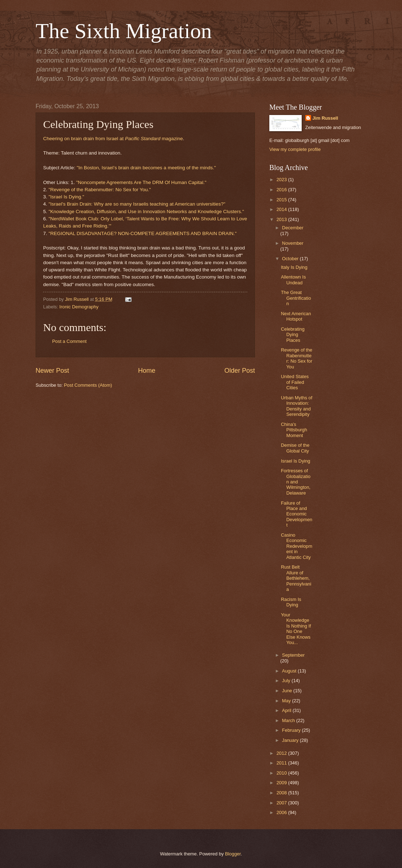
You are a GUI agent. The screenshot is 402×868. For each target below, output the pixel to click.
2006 (282, 812)
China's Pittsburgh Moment (294, 430)
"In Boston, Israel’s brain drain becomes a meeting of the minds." (146, 168)
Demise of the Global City (295, 448)
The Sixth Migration (124, 31)
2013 (282, 219)
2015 (282, 200)
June (288, 691)
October (291, 259)
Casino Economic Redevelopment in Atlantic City (296, 546)
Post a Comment (69, 341)
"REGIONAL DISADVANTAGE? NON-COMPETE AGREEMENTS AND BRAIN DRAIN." (143, 233)
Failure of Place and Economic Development (296, 514)
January (291, 740)
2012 (282, 753)
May (287, 701)
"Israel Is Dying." (66, 197)
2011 (282, 763)
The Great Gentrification (296, 298)
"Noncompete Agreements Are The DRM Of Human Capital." (141, 182)
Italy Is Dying (294, 267)
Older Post (240, 371)
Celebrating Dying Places (293, 335)
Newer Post (52, 371)
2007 (282, 803)
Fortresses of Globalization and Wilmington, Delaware (296, 482)
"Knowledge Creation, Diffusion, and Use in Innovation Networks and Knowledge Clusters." (146, 212)
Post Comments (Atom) (88, 385)
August (290, 671)
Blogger (233, 854)
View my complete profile (295, 149)
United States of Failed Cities (295, 382)
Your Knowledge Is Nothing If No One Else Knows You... (296, 629)
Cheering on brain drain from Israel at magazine (113, 139)
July (287, 681)
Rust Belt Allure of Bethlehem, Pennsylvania (296, 578)
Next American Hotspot (296, 316)
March (289, 720)
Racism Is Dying (291, 602)
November (293, 243)
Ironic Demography (79, 307)
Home (147, 371)
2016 (282, 190)
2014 (282, 209)
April (287, 710)
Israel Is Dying (296, 461)
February (292, 730)
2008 (282, 793)
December (293, 228)
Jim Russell (325, 118)
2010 (282, 773)
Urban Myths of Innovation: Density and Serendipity (296, 406)
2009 (282, 783)
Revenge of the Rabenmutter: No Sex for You (296, 358)
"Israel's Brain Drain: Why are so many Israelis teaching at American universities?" (137, 204)
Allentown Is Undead (293, 280)
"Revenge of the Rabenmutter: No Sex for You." (100, 190)
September (293, 655)
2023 (282, 180)
